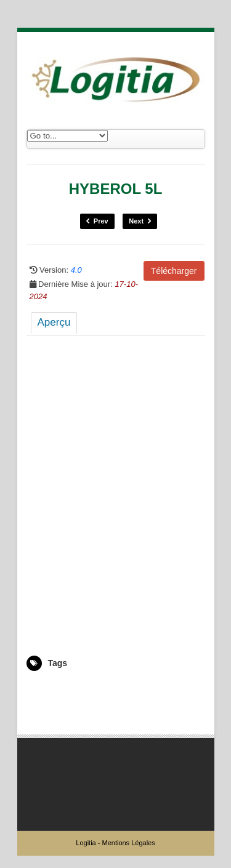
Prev (97, 221)
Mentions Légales (128, 843)
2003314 (41, 689)
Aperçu (54, 322)
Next (140, 221)
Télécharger (174, 271)
